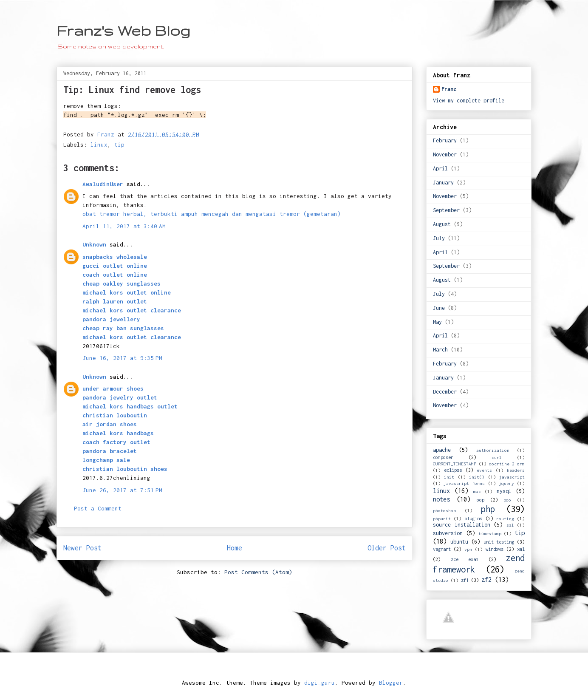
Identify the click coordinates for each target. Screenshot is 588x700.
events (484, 470)
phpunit (442, 519)
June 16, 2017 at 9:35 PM (122, 358)
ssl (510, 525)
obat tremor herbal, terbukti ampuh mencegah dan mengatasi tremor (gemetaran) (212, 214)
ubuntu (459, 542)
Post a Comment (98, 508)
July (439, 238)
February (445, 140)
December (445, 392)
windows (495, 549)
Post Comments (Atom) (258, 572)
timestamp (490, 533)
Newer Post (82, 548)
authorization (493, 450)
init (449, 477)
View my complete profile (469, 101)
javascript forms (464, 483)
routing (505, 519)
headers (516, 470)
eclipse (453, 470)
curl (497, 457)
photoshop (444, 510)
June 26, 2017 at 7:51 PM (122, 490)
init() (477, 477)
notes (441, 499)
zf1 (465, 580)
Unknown (94, 244)
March (440, 350)
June (439, 308)
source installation (462, 525)
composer (443, 457)
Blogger (391, 683)
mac (477, 491)
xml (521, 549)
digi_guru (319, 683)
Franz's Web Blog (123, 30)
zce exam (465, 559)
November (445, 154)
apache (442, 450)
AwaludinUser (103, 184)
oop (481, 500)
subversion (448, 533)
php (488, 509)
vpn (468, 549)
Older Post (387, 548)
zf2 (486, 580)
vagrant (442, 549)
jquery (506, 483)
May (437, 322)
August (442, 224)
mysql (504, 491)
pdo (507, 500)
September (446, 210)
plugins (473, 518)
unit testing (499, 542)
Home (235, 548)
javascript (512, 477)
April (440, 169)
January (443, 183)
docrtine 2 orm (507, 464)
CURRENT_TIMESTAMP (455, 464)
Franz (449, 89)
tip (119, 145)
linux (99, 145)
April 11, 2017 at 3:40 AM (124, 226)
